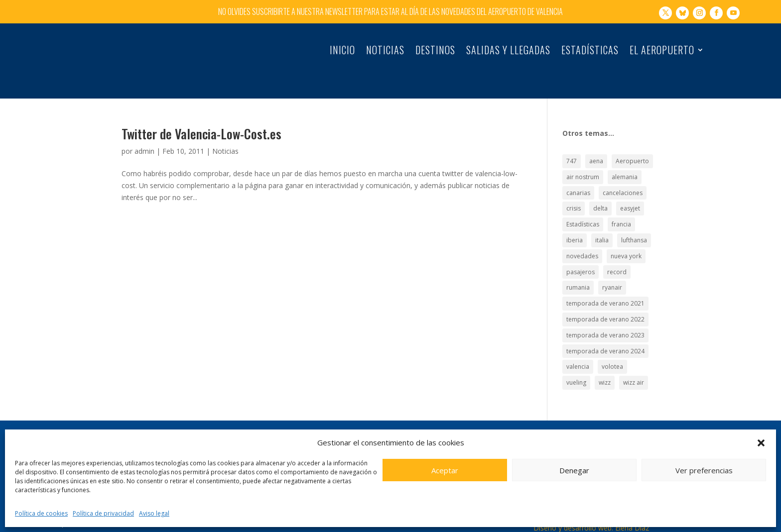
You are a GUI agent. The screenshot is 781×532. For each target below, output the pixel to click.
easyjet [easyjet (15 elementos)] (630, 187)
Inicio (342, 52)
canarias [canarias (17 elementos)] (578, 172)
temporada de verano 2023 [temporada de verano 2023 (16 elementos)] (605, 314)
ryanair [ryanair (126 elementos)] (612, 266)
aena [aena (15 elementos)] (596, 140)
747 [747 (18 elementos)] (572, 140)
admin (144, 130)
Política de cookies (41, 513)
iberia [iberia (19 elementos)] (575, 219)
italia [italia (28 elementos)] (602, 219)
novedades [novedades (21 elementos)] (582, 235)
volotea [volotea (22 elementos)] (612, 346)
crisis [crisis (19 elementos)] (574, 187)
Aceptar (445, 470)
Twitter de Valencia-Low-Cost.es (201, 113)
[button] (761, 443)
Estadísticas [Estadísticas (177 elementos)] (583, 203)
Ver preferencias (704, 470)
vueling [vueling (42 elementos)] (576, 362)
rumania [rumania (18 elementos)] (578, 266)
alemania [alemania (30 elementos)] (625, 156)
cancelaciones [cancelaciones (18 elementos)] (623, 172)
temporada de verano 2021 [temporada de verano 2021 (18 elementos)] (605, 282)
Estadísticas (590, 52)
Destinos (435, 52)
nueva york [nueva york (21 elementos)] (626, 235)
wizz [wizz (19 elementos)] (605, 362)
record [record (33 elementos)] (617, 251)
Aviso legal (154, 513)
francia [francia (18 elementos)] (621, 203)
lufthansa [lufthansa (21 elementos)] (634, 219)
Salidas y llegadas (508, 52)
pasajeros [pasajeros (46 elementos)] (581, 251)
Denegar (574, 470)
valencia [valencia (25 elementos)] (578, 346)
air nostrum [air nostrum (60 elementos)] (583, 156)
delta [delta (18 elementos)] (600, 187)
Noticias (385, 52)
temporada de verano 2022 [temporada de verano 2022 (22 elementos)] (605, 298)
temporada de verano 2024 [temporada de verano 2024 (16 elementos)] (605, 330)
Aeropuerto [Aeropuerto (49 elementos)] (632, 140)
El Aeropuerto (662, 52)
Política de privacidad (103, 513)
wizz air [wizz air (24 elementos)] (634, 362)
